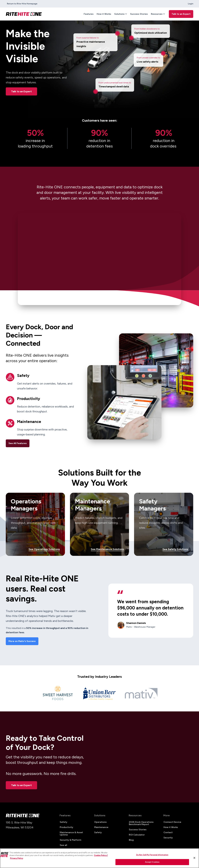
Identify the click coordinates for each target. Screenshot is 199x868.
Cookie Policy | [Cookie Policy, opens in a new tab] (101, 855)
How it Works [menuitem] (104, 14)
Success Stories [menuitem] (139, 14)
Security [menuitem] (168, 838)
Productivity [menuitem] (66, 827)
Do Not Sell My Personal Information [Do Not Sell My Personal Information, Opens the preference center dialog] (152, 855)
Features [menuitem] (89, 14)
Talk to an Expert (21, 91)
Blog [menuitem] (131, 840)
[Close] (194, 858)
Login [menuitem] (191, 4)
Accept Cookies (152, 862)
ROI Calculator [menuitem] (137, 835)
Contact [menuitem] (168, 832)
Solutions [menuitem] (119, 14)
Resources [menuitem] (157, 14)
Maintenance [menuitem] (101, 827)
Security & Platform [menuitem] (70, 840)
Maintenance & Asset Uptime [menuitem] (71, 834)
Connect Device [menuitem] (172, 822)
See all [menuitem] (63, 845)
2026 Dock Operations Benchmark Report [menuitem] (141, 823)
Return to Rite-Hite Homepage (22, 4)
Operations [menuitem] (100, 822)
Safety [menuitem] (63, 822)
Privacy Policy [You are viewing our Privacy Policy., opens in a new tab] (17, 858)
